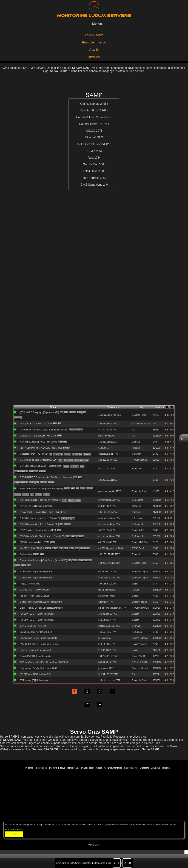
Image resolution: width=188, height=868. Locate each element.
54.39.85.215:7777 (107, 662)
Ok (14, 834)
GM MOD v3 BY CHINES (32, 548)
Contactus (155, 768)
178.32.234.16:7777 (108, 614)
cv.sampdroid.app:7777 (109, 536)
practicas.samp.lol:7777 (110, 491)
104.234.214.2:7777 (108, 424)
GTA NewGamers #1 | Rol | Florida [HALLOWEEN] (44, 662)
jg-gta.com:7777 (106, 668)
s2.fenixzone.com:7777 (109, 680)
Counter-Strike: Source (91, 117)
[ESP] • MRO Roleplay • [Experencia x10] (39, 412)
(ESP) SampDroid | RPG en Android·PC (39, 524)
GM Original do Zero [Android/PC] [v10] (39, 460)
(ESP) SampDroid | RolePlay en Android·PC (41, 500)
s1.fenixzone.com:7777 (109, 578)
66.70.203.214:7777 (108, 572)
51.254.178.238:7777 (108, 674)
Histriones (158, 407)
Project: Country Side (30, 584)
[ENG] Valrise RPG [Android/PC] (35, 674)
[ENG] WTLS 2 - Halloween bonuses (37, 614)
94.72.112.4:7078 (107, 530)
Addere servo (94, 35)
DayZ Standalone (92, 185)
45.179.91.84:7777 (107, 542)
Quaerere (145, 768)
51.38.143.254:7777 (108, 430)
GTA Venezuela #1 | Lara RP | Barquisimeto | (41, 466)
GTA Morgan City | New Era (33, 626)
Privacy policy (88, 768)
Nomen (72, 407)
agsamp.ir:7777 (106, 602)
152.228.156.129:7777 (109, 442)
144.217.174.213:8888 (109, 563)
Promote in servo (94, 42)
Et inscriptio (119, 407)
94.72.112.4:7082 (107, 469)
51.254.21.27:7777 (107, 620)
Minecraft (91, 137)
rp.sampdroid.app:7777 (109, 524)
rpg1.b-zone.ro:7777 (108, 590)
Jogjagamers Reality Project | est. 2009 (39, 638)
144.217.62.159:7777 (108, 656)
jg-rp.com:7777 (106, 638)
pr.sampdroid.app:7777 (109, 518)
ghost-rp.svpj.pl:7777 (108, 454)
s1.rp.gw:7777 (105, 448)
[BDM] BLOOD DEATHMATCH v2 (36, 424)
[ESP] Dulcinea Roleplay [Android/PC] (38, 530)
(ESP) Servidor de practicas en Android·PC (40, 518)
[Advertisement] (94, 84)
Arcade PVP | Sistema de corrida (35, 656)
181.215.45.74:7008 (108, 460)
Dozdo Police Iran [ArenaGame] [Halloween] (41, 602)
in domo (29, 768)
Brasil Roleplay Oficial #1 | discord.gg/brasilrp (41, 608)
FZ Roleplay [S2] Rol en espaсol (35, 680)
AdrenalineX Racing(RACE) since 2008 (39, 442)
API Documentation (113, 768)
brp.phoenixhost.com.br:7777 (112, 608)
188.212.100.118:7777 (109, 480)
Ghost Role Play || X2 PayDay (34, 454)
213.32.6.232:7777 (107, 650)
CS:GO (91, 131)
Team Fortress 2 (92, 178)
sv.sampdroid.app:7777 (109, 500)
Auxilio (94, 50)
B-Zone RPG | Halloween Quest (35, 590)
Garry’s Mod (91, 164)
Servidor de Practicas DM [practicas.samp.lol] (41, 489)
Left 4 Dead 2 (92, 171)
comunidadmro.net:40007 (110, 415)
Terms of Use (73, 768)
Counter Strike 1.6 (91, 124)
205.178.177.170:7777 (109, 554)
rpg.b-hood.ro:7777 (107, 436)
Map (146, 407)
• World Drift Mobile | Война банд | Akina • (40, 644)
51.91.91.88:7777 (107, 644)
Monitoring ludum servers (94, 16)
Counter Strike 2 (91, 110)
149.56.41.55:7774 (107, 632)
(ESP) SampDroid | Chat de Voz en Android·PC (42, 536)
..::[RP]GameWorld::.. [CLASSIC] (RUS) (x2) (41, 448)
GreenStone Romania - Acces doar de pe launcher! (44, 430)
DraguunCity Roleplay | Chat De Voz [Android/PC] (43, 560)
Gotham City (26, 554)
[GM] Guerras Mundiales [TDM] (35, 542)
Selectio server (131, 768)
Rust (91, 158)
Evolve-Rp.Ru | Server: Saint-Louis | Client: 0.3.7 (43, 512)
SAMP (91, 151)
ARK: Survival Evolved (91, 144)
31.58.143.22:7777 (107, 506)
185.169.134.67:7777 (108, 512)
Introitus (94, 57)
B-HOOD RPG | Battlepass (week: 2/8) (38, 436)
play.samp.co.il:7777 (108, 596)
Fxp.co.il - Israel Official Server (34, 596)
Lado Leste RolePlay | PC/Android (36, 632)
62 (87, 704)
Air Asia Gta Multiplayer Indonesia (36, 506)
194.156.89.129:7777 (108, 584)
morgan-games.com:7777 (111, 626)
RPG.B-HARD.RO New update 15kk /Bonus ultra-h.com (46, 477)
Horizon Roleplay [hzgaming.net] (35, 650)
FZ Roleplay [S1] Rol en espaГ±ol (36, 572)
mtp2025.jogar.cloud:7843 (111, 548)
